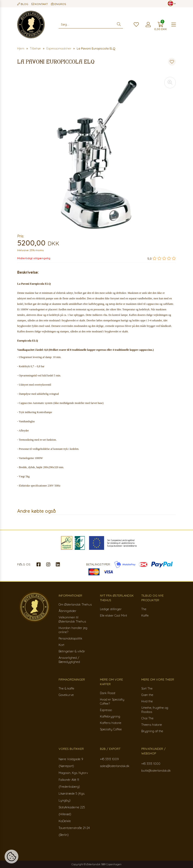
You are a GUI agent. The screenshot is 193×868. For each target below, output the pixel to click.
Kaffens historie (111, 723)
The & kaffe (66, 688)
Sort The (147, 688)
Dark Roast (108, 693)
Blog (23, 4)
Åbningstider (67, 611)
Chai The (147, 718)
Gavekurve (66, 695)
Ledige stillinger (111, 609)
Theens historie (152, 725)
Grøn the (147, 695)
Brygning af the (152, 731)
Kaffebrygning (110, 716)
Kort (61, 645)
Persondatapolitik (70, 638)
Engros (59, 4)
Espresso (106, 710)
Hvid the (147, 701)
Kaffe (145, 615)
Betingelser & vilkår (72, 651)
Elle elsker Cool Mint (114, 615)
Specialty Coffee (111, 729)
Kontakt (40, 4)
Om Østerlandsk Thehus (75, 604)
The (144, 609)
